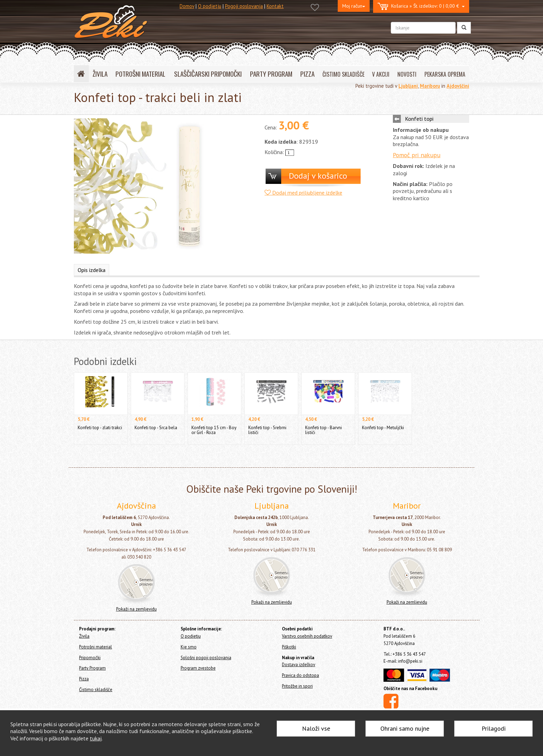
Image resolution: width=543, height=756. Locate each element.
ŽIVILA (100, 74)
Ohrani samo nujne (405, 728)
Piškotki (289, 647)
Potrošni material (96, 647)
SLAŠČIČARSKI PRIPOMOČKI (208, 74)
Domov (187, 6)
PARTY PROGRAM (271, 74)
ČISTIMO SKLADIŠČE (343, 74)
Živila (84, 636)
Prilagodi (494, 728)
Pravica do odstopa (300, 675)
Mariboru (430, 86)
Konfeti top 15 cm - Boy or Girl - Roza (214, 430)
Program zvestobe (198, 668)
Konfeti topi (419, 119)
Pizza (84, 679)
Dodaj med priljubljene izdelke (303, 193)
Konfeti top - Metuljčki (383, 428)
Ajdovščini (458, 86)
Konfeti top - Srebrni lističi (267, 430)
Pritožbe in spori (297, 686)
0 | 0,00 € (421, 6)
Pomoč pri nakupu (417, 155)
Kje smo (189, 647)
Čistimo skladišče (96, 690)
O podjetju (210, 6)
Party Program (92, 668)
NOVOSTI (407, 74)
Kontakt (275, 6)
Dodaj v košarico (318, 176)
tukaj (96, 738)
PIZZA (307, 74)
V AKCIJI (381, 74)
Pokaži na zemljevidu (136, 609)
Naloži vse (316, 728)
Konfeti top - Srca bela (156, 428)
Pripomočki (90, 658)
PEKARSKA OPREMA (445, 74)
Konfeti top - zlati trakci (100, 428)
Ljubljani (408, 86)
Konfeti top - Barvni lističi (324, 430)
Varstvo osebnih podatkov (307, 636)
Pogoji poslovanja (244, 6)
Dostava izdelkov (299, 665)
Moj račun (354, 6)
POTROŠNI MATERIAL (140, 74)
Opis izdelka (92, 270)
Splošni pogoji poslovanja (206, 658)
